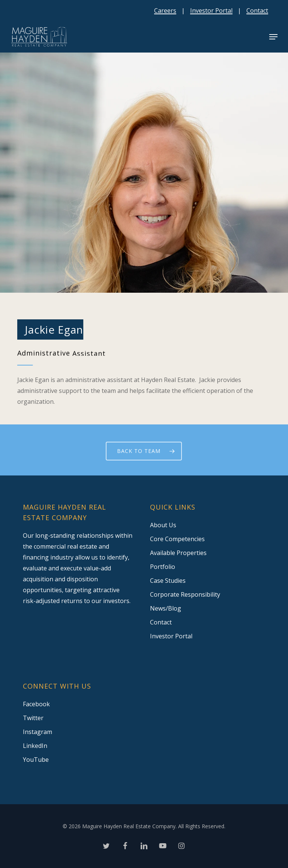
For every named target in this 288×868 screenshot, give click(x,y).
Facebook (36, 704)
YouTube (36, 760)
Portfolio (163, 567)
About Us (163, 525)
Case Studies (168, 581)
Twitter (33, 718)
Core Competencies (177, 539)
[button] (273, 37)
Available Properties (178, 553)
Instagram (37, 732)
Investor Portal (211, 11)
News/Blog (166, 608)
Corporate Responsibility (185, 594)
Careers (165, 11)
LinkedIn (35, 746)
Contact (257, 11)
